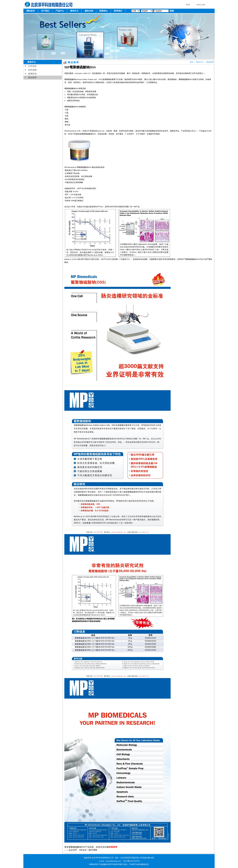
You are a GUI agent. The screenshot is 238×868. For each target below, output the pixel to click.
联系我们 (118, 11)
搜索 (172, 11)
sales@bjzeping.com (114, 861)
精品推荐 (32, 77)
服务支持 (89, 11)
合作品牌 (32, 70)
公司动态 (32, 66)
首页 (191, 62)
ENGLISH (201, 5)
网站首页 (31, 11)
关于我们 (45, 11)
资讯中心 (74, 11)
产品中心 (60, 11)
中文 (188, 5)
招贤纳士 (104, 11)
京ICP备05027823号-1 (132, 861)
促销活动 (32, 74)
